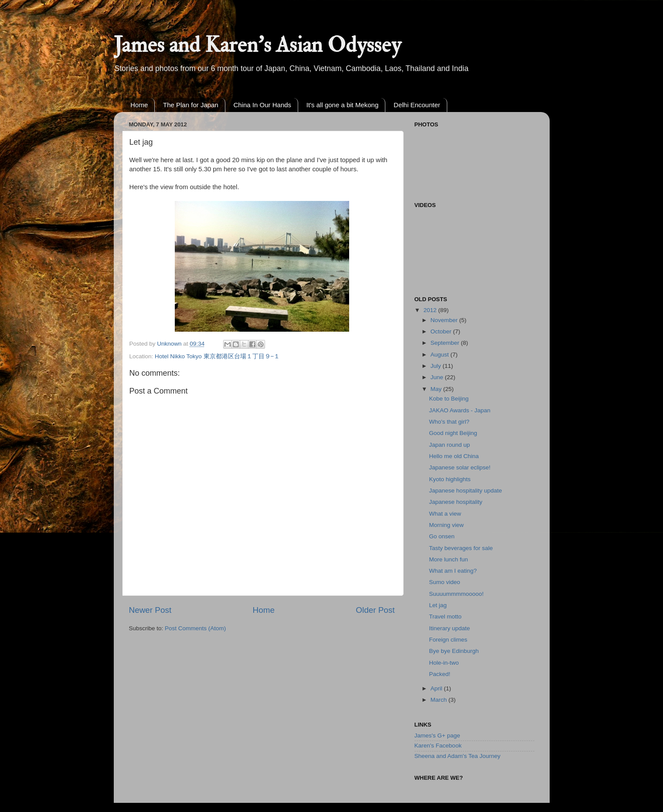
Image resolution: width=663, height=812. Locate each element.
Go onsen (442, 536)
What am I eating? (453, 571)
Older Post (375, 610)
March (440, 700)
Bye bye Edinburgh (454, 651)
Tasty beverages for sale (461, 548)
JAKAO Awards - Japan (460, 410)
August (441, 355)
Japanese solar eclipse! (460, 467)
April (437, 688)
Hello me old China (454, 456)
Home (139, 105)
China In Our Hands (263, 105)
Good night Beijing (453, 433)
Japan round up (449, 445)
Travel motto (445, 617)
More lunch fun (448, 559)
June (438, 377)
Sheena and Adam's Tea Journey (457, 756)
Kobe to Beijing (449, 399)
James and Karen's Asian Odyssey (257, 45)
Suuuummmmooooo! (456, 594)
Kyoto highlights (450, 479)
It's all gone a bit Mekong (342, 105)
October (442, 331)
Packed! (440, 674)
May (437, 389)
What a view (445, 514)
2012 (431, 310)
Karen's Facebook (438, 746)
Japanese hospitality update (465, 491)
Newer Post (150, 610)
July (437, 366)
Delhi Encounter (417, 105)
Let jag (438, 605)
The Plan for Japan (191, 105)
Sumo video (444, 582)
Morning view (446, 525)
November (445, 320)
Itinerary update (449, 628)
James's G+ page (437, 736)
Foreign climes (448, 640)
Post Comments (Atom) (195, 628)
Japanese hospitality (456, 502)
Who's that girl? (449, 422)
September (446, 343)
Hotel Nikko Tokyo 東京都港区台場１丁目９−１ (217, 356)
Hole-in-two (444, 663)
